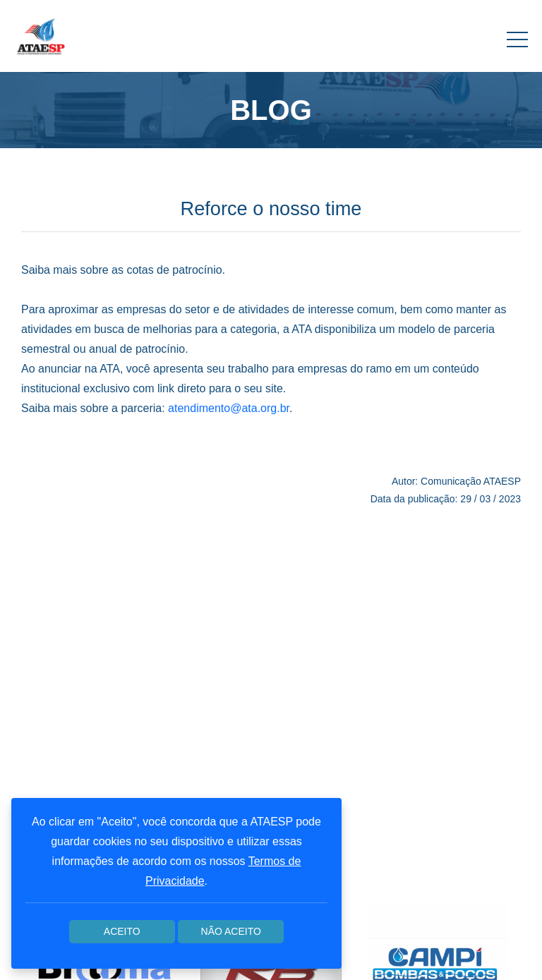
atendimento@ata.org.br (229, 408)
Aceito (122, 931)
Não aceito (231, 931)
